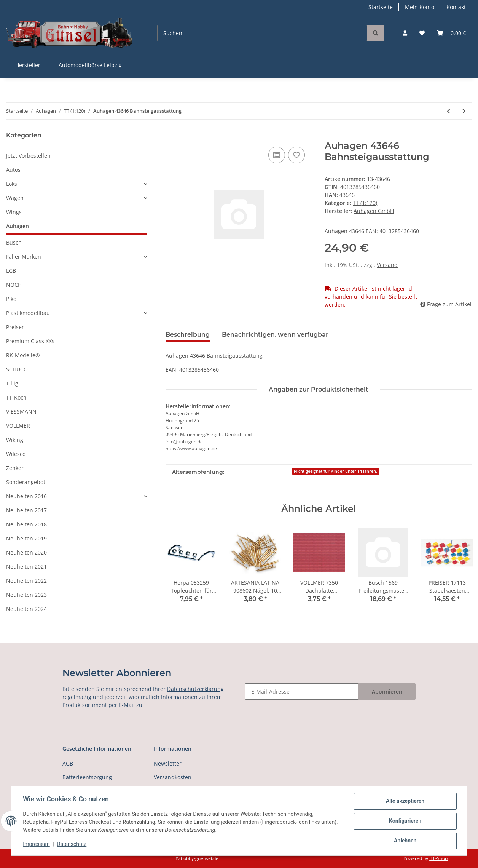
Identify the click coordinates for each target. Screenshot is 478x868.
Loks (12, 184)
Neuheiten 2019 (26, 538)
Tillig (12, 383)
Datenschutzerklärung (195, 689)
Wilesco (16, 454)
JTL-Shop (438, 858)
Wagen (15, 198)
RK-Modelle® (23, 355)
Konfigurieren (405, 821)
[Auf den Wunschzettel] (296, 155)
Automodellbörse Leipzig (90, 65)
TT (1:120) (365, 203)
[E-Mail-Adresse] (302, 691)
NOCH (14, 285)
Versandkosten (173, 777)
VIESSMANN (21, 412)
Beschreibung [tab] (188, 335)
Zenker (15, 468)
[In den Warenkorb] (172, 136)
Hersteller (28, 65)
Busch (14, 242)
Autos (13, 170)
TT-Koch (16, 397)
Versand (387, 265)
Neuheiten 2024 (26, 609)
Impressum (37, 844)
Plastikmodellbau (28, 313)
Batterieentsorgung (87, 777)
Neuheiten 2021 (26, 567)
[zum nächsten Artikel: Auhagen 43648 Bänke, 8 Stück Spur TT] (464, 111)
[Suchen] (262, 33)
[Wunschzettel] (422, 33)
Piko (11, 299)
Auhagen (18, 226)
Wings (14, 212)
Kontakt (456, 7)
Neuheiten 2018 (26, 524)
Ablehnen (405, 841)
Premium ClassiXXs (30, 341)
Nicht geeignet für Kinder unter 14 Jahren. (335, 471)
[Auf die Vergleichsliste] (277, 155)
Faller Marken (24, 257)
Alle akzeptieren (405, 801)
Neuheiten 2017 (26, 510)
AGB (68, 763)
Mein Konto (420, 7)
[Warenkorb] (451, 33)
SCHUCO (17, 369)
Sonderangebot (26, 482)
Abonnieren (387, 691)
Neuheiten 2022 (26, 581)
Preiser (15, 327)
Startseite (381, 7)
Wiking (15, 440)
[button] (405, 33)
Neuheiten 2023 (26, 595)
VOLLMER (18, 426)
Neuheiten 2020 (26, 552)
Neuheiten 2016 (26, 496)
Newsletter (168, 763)
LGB (11, 271)
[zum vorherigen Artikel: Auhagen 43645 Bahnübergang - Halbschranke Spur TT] (449, 111)
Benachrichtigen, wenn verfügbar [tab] (275, 335)
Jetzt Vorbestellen (28, 156)
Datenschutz (72, 844)
